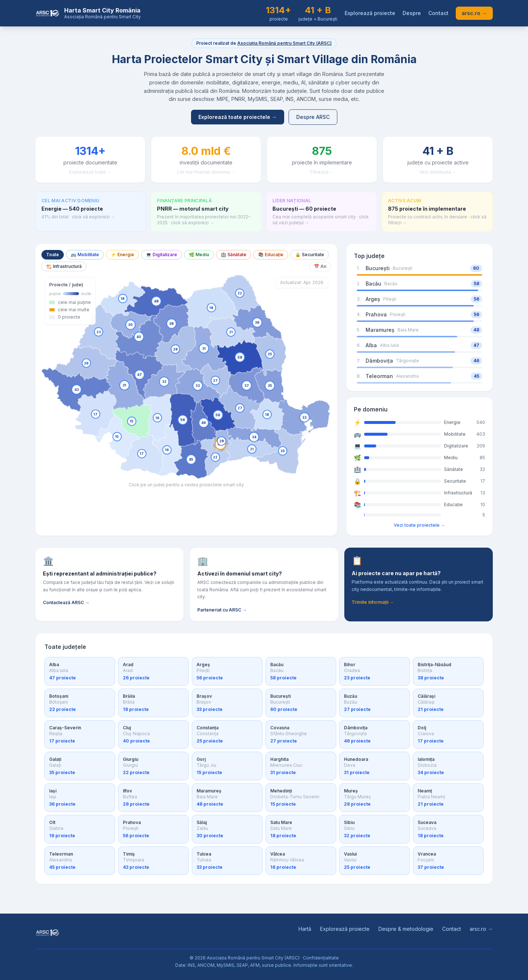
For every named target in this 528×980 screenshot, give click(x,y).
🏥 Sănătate (234, 255)
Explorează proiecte (370, 13)
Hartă (305, 929)
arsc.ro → (474, 13)
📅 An (320, 266)
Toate (53, 255)
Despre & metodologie (406, 929)
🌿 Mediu (199, 255)
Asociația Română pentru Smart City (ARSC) (285, 43)
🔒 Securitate (310, 255)
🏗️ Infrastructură (64, 266)
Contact (438, 13)
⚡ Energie (122, 255)
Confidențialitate (321, 958)
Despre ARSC (313, 117)
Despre (412, 13)
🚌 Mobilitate (85, 255)
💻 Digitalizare (162, 255)
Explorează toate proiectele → (238, 117)
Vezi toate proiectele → (419, 525)
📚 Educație (271, 255)
